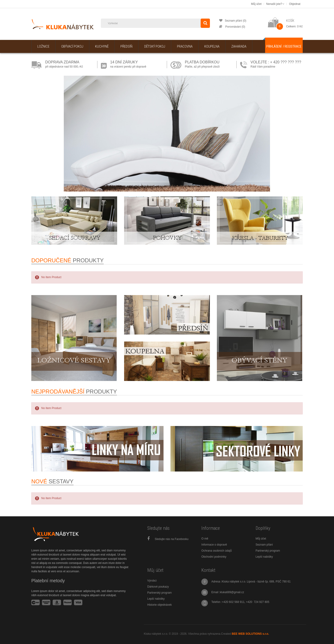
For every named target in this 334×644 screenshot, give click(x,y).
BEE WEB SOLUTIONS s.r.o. (250, 634)
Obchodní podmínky (214, 557)
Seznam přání (264, 545)
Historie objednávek (159, 605)
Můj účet (261, 539)
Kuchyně (102, 46)
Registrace (293, 46)
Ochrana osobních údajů (217, 551)
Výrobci (152, 581)
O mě (205, 539)
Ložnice (43, 46)
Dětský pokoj (155, 46)
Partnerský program (268, 551)
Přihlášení (274, 46)
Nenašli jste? (275, 4)
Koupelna (212, 46)
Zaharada (239, 46)
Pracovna (185, 46)
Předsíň (126, 46)
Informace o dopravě (214, 545)
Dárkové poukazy (158, 587)
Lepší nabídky (264, 557)
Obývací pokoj (72, 46)
